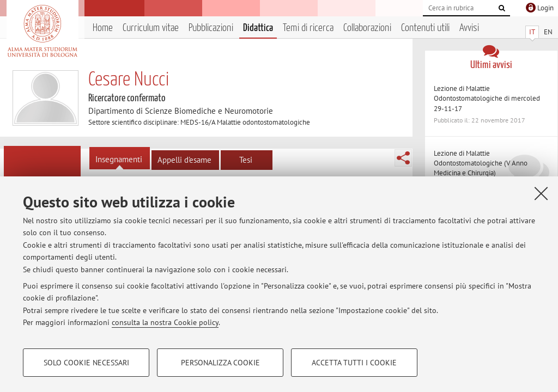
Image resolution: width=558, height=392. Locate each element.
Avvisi (469, 28)
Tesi (246, 160)
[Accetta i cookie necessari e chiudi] (541, 193)
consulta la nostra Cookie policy (165, 322)
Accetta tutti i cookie (354, 363)
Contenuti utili (425, 28)
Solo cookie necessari (86, 363)
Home (103, 28)
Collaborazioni (367, 28)
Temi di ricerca (308, 28)
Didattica (258, 28)
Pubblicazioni (211, 28)
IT (532, 32)
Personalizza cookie (220, 363)
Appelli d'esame (184, 160)
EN (548, 32)
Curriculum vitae (151, 28)
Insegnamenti (119, 159)
